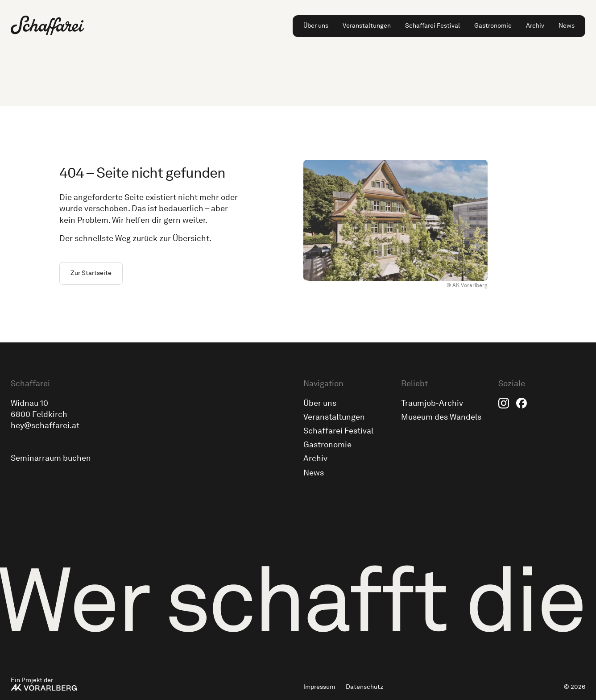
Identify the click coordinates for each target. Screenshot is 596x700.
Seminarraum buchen (51, 458)
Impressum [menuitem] (319, 687)
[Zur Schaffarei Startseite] (48, 25)
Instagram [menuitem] (504, 403)
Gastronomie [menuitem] (493, 26)
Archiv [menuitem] (535, 26)
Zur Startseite (91, 273)
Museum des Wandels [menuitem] (441, 417)
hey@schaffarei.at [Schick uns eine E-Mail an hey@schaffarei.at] (45, 425)
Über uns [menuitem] (316, 26)
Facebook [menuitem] (521, 403)
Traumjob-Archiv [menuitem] (432, 403)
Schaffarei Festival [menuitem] (433, 26)
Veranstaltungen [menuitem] (367, 26)
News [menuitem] (567, 26)
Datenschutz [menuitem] (364, 687)
